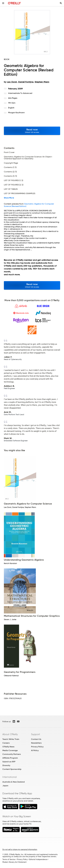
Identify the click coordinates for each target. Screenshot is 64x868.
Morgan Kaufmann (16, 113)
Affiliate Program (10, 758)
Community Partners (12, 754)
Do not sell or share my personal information (20, 849)
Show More (9, 198)
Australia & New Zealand (14, 782)
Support (36, 734)
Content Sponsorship (12, 769)
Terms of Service (9, 859)
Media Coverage (10, 750)
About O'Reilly (10, 734)
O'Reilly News (8, 747)
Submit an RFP (9, 762)
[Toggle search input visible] (61, 3)
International (10, 777)
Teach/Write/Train (11, 739)
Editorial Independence (38, 859)
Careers (6, 743)
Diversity (6, 765)
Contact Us (36, 739)
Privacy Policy (37, 747)
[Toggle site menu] (3, 3)
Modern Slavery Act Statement (14, 862)
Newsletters (36, 743)
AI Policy (35, 750)
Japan (5, 786)
